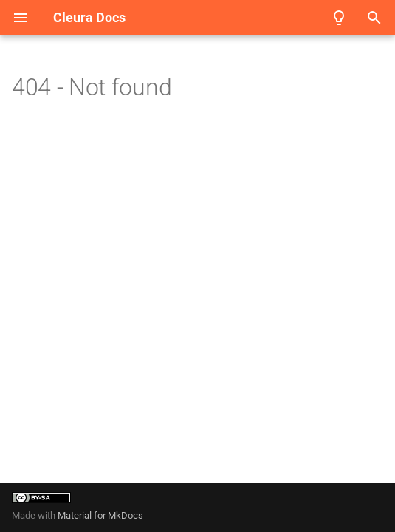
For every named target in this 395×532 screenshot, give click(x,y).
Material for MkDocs (100, 515)
